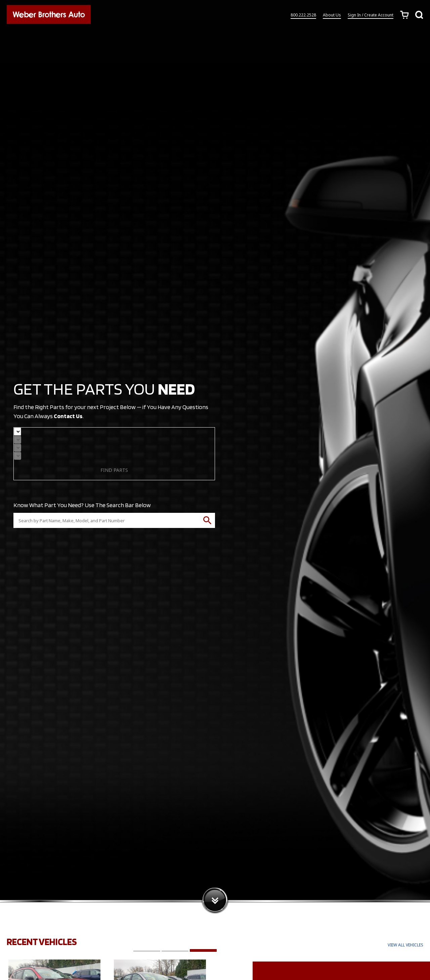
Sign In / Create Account (371, 16)
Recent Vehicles (44, 941)
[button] (147, 950)
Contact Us (68, 416)
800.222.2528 (303, 16)
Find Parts (114, 470)
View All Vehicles (405, 945)
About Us (332, 16)
